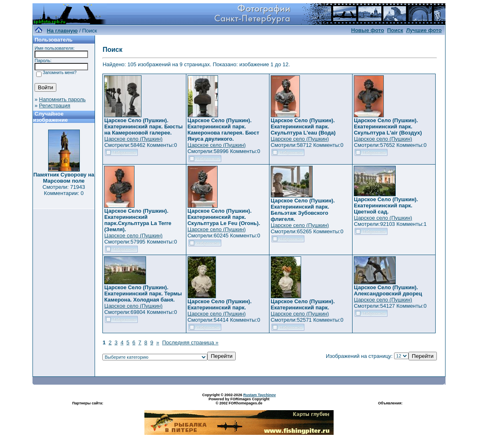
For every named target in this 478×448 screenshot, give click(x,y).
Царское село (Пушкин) (133, 139)
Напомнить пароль (62, 99)
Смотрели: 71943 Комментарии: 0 (64, 190)
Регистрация (55, 106)
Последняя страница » (190, 342)
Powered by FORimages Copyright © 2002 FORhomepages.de (239, 401)
